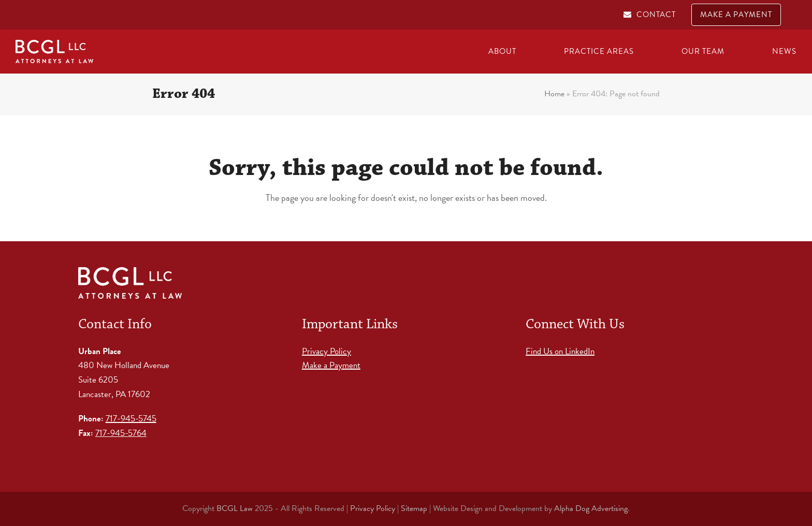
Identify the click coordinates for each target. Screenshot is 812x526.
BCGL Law (235, 508)
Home (554, 94)
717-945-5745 (131, 419)
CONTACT (656, 14)
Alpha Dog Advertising (591, 508)
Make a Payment (331, 365)
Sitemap (414, 508)
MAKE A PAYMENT (736, 14)
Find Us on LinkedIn (560, 351)
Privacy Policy (327, 351)
